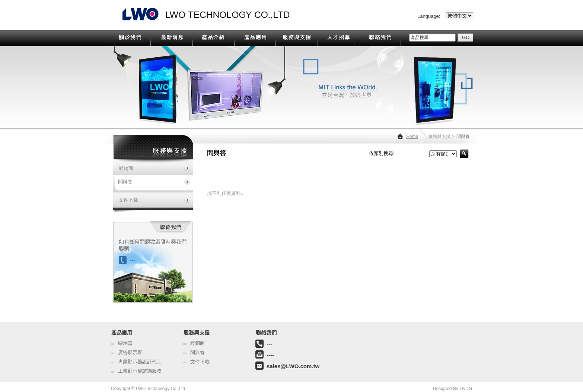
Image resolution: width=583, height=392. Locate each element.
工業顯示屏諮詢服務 (140, 371)
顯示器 (125, 343)
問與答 (197, 352)
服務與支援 (439, 136)
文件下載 (200, 362)
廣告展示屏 (130, 352)
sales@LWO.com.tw (293, 366)
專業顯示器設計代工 (140, 362)
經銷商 (197, 343)
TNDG (466, 389)
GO (466, 37)
